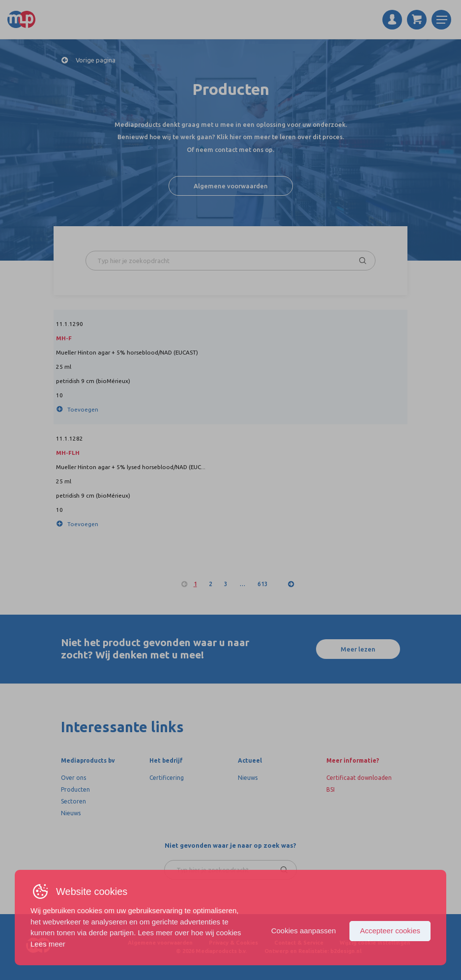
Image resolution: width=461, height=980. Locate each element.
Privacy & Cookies (233, 943)
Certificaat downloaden (359, 778)
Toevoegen (83, 409)
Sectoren (73, 801)
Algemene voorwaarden (231, 186)
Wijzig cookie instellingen (375, 943)
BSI (331, 789)
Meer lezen (358, 649)
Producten (75, 789)
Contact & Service (299, 943)
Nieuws (71, 813)
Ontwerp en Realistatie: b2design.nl (313, 951)
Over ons (73, 778)
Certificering (167, 778)
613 (263, 584)
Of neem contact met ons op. (230, 149)
